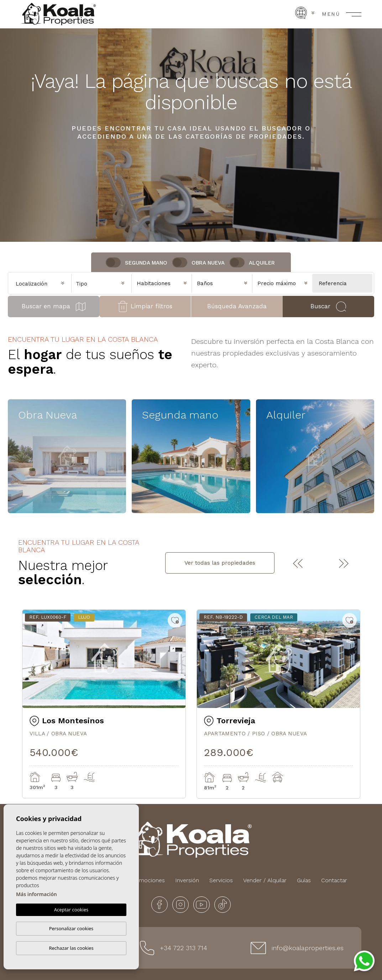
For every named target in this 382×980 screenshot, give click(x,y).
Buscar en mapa (54, 307)
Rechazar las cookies (71, 948)
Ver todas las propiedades (220, 563)
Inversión (187, 880)
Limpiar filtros (145, 307)
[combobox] (101, 283)
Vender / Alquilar (265, 880)
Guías (304, 880)
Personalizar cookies (71, 928)
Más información (36, 894)
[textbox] (103, 284)
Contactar (334, 880)
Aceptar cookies (71, 910)
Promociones (147, 880)
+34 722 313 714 (184, 948)
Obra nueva (208, 263)
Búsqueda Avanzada (237, 306)
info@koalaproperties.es (308, 948)
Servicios (221, 880)
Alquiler (262, 263)
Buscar (328, 307)
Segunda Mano (146, 263)
